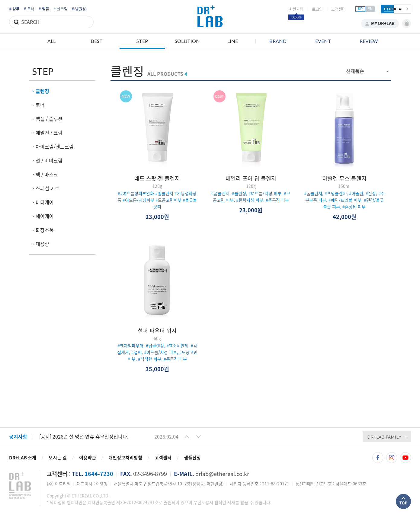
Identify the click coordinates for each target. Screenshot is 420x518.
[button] (187, 437)
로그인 (317, 9)
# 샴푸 (14, 9)
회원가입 (296, 9)
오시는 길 (58, 458)
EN (370, 9)
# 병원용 (79, 9)
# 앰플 (44, 9)
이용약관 (88, 458)
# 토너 (29, 9)
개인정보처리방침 (125, 458)
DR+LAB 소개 (23, 458)
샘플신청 (192, 458)
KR (360, 9)
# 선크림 (61, 9)
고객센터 (338, 9)
